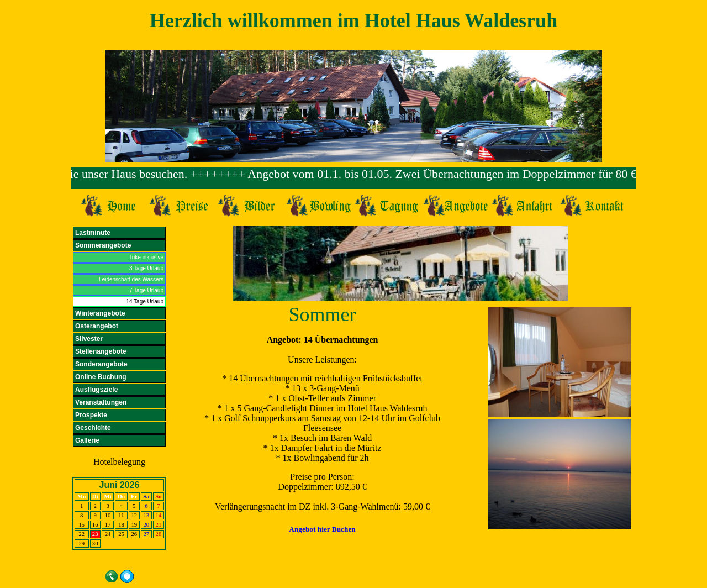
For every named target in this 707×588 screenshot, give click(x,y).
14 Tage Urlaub (145, 301)
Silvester (89, 339)
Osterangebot (97, 326)
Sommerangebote (103, 245)
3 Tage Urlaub (146, 268)
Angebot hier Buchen (322, 529)
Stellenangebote (101, 351)
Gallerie (87, 440)
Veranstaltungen (101, 402)
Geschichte (93, 428)
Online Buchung (101, 377)
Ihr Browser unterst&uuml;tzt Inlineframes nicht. (353, 178)
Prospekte (91, 415)
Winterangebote (100, 313)
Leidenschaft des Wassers (131, 279)
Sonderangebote (101, 364)
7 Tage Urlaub (146, 290)
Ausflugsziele (96, 390)
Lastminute (93, 233)
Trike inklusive (146, 257)
